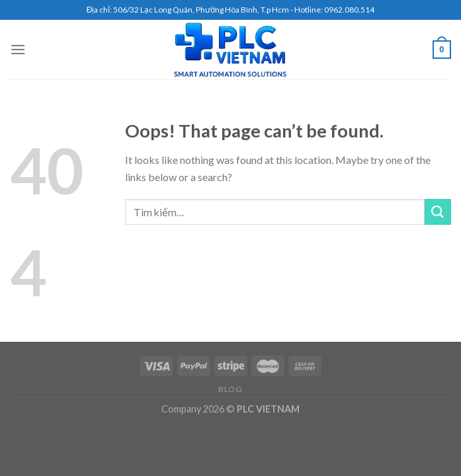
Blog (230, 389)
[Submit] (438, 212)
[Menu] (18, 49)
